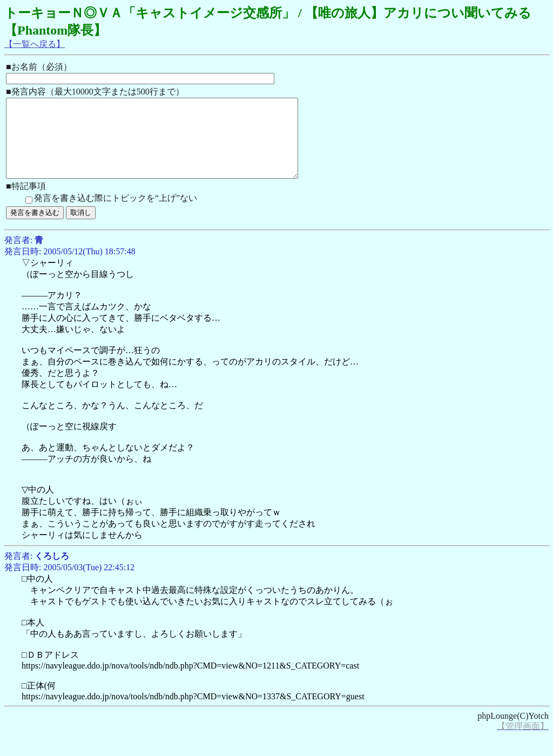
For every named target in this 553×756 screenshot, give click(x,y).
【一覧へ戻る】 (35, 44)
